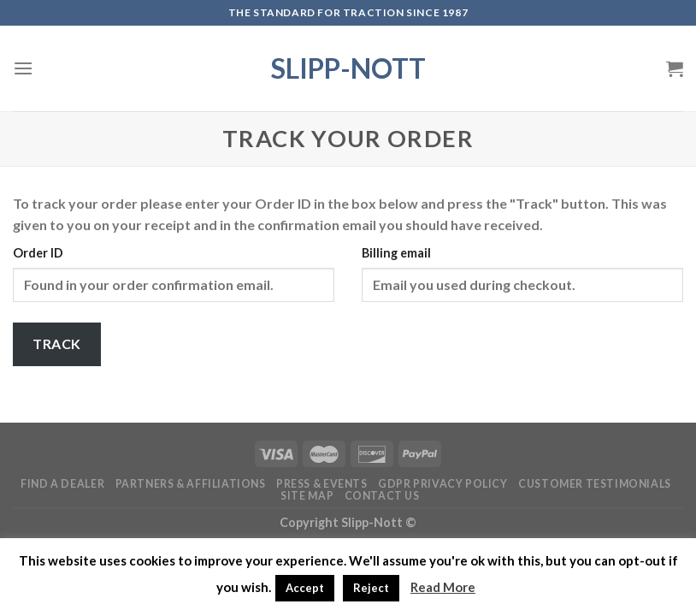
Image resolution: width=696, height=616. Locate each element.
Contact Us (382, 496)
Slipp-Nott (348, 68)
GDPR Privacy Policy (443, 484)
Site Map (307, 496)
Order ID (38, 253)
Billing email (396, 253)
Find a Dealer (62, 484)
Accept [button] (305, 588)
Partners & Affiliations (191, 484)
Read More (443, 587)
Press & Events (322, 484)
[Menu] (23, 68)
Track (56, 344)
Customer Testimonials (595, 484)
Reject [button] (371, 588)
